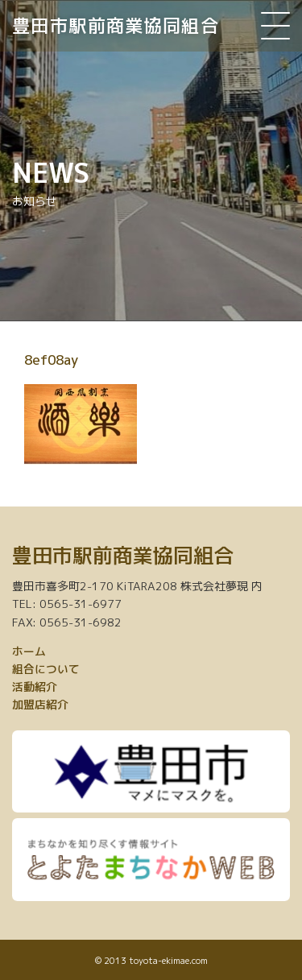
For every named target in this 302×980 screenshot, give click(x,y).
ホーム (29, 651)
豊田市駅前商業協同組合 (116, 25)
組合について (46, 669)
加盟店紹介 (40, 704)
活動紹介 (35, 686)
